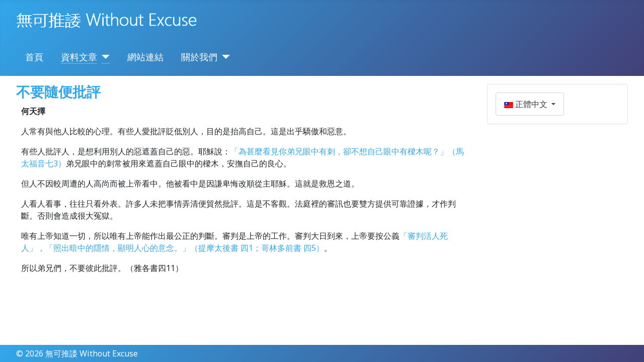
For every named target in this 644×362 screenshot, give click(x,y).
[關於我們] (224, 57)
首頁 (34, 57)
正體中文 (527, 104)
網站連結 (145, 57)
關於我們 (199, 57)
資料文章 (79, 57)
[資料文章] (103, 57)
